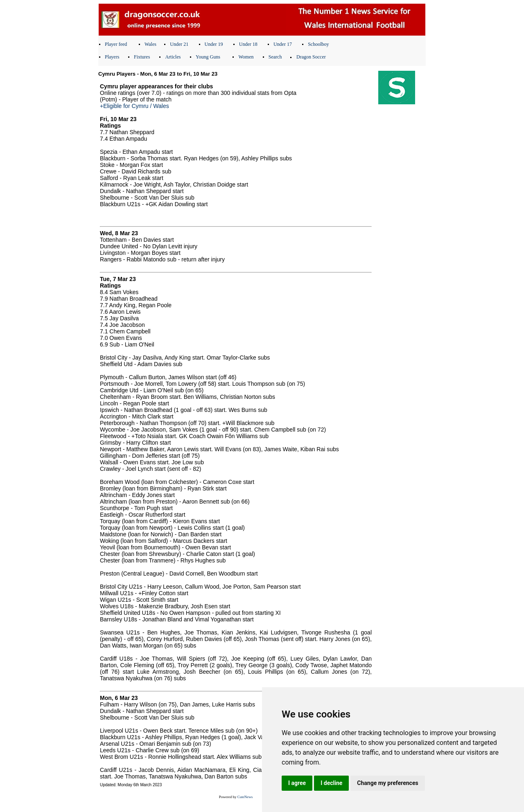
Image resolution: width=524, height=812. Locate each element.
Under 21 (179, 44)
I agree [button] (297, 783)
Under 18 (248, 44)
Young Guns (208, 57)
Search (275, 57)
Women (246, 57)
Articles (173, 57)
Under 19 (214, 44)
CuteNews (245, 797)
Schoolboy (318, 44)
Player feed (116, 44)
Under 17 (283, 44)
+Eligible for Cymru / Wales (134, 106)
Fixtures (142, 57)
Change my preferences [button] (387, 783)
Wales (150, 44)
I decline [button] (331, 783)
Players (112, 57)
